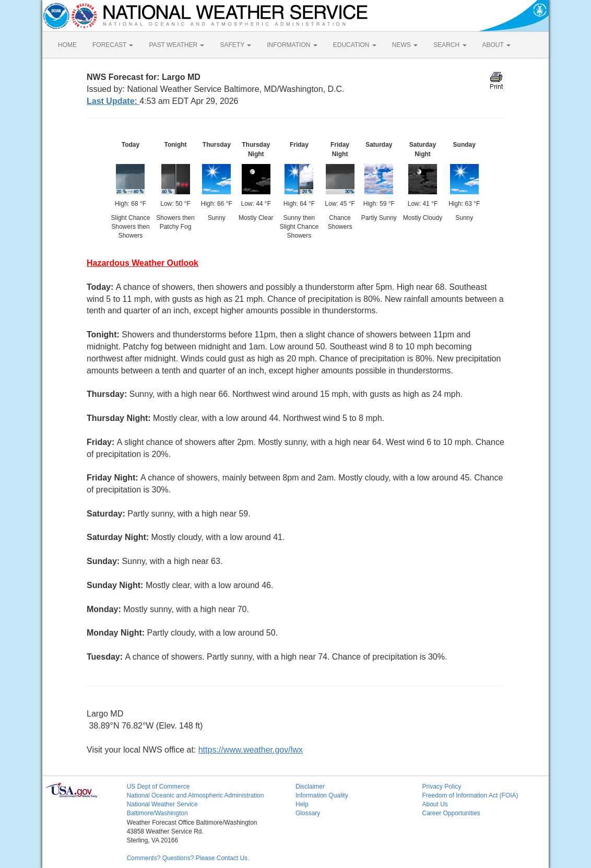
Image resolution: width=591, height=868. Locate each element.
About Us (435, 804)
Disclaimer (310, 787)
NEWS (405, 45)
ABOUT (497, 45)
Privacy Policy (441, 787)
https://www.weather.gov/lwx (251, 750)
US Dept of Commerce (158, 787)
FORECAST (113, 45)
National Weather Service (162, 804)
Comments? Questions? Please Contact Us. (188, 858)
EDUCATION (355, 45)
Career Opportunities (451, 813)
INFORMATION (292, 45)
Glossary (308, 813)
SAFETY (235, 45)
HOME (67, 45)
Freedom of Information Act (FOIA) (470, 795)
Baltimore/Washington (157, 813)
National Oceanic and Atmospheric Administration (196, 795)
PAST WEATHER (176, 45)
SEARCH (450, 45)
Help (302, 804)
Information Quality (322, 795)
